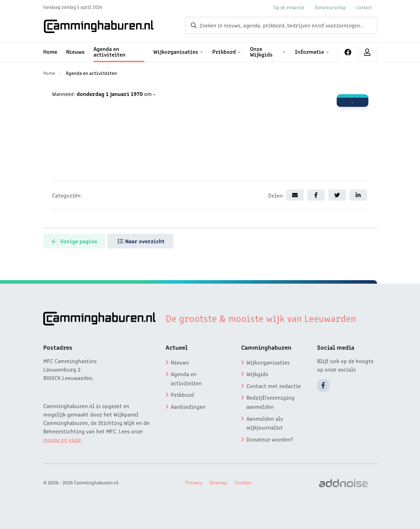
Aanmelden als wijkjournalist (265, 423)
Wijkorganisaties (268, 362)
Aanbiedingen (188, 406)
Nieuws (180, 362)
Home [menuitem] (50, 51)
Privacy (194, 482)
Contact (364, 7)
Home (49, 73)
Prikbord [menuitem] (224, 51)
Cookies (243, 482)
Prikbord (182, 394)
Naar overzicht (147, 241)
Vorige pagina (76, 241)
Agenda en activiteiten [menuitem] (109, 51)
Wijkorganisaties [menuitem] (176, 51)
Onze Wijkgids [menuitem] (261, 51)
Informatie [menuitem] (309, 51)
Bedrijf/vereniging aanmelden (270, 402)
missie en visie (62, 439)
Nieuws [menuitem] (75, 51)
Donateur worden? (270, 439)
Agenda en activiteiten (91, 73)
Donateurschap (330, 7)
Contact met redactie (274, 386)
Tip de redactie (289, 7)
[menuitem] (348, 52)
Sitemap (218, 482)
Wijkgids (257, 374)
